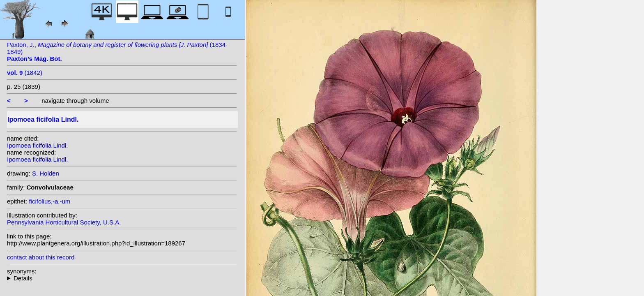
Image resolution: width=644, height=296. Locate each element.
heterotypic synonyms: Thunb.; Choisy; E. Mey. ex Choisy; (122, 278)
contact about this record (41, 257)
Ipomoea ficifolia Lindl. (37, 145)
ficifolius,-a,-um (49, 201)
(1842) (25, 73)
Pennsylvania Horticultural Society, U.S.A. (64, 222)
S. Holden (46, 173)
